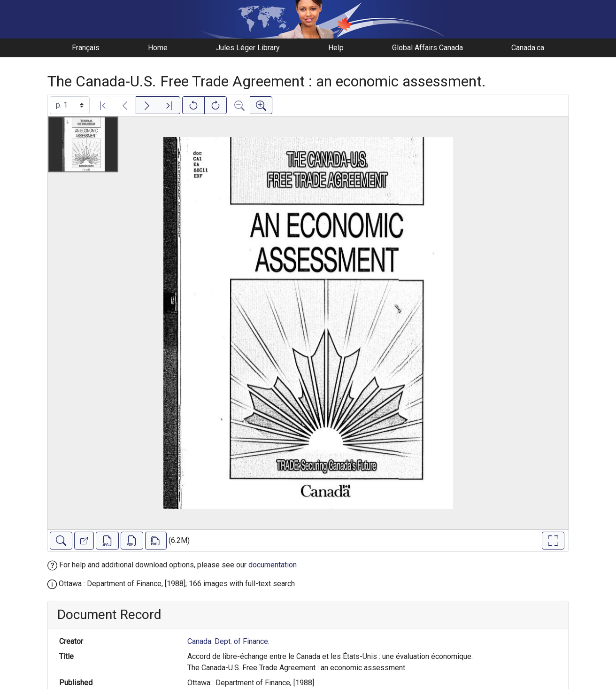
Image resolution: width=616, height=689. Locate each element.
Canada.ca (528, 48)
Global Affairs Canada (427, 48)
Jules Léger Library (248, 48)
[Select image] (70, 105)
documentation (273, 565)
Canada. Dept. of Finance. (228, 641)
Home (158, 48)
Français (86, 48)
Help (336, 48)
